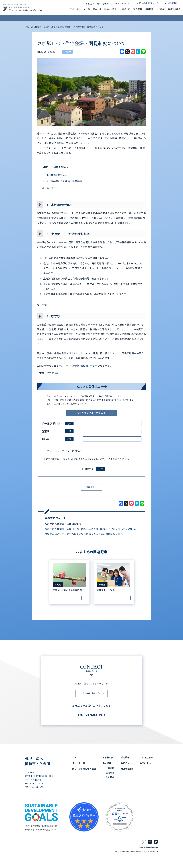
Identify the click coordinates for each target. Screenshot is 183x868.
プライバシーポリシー (148, 847)
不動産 (67, 52)
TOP (72, 9)
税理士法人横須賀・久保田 (38, 761)
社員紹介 (110, 772)
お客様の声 (125, 9)
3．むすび (50, 188)
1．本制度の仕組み (55, 175)
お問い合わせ (146, 763)
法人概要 (138, 9)
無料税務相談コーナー (85, 366)
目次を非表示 (61, 167)
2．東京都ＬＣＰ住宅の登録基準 (62, 181)
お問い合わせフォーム (148, 3)
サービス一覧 (83, 9)
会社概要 (107, 763)
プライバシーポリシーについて (64, 451)
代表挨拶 (110, 768)
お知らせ (161, 9)
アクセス (110, 777)
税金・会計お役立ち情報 (105, 9)
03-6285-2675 (122, 3)
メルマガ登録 (171, 3)
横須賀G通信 (174, 9)
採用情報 (149, 9)
